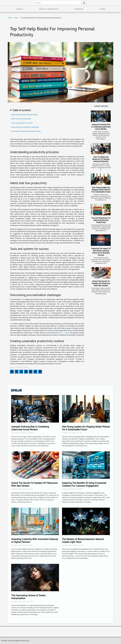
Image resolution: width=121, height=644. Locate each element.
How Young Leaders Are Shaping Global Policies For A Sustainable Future (101, 190)
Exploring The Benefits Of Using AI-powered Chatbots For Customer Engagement (84, 484)
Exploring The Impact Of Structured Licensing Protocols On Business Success (101, 252)
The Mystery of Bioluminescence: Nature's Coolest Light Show (83, 541)
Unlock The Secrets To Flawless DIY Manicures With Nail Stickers (101, 283)
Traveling (79, 9)
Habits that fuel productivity (21, 119)
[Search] (58, 3)
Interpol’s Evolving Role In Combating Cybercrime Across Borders (101, 127)
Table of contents (22, 110)
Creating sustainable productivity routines (26, 131)
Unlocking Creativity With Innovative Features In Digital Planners (35, 541)
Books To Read (63, 333)
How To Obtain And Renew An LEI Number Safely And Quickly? (101, 159)
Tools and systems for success (22, 123)
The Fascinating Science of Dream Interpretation (28, 597)
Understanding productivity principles (24, 115)
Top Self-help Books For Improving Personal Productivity (101, 220)
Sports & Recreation (49, 9)
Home (10, 18)
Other (102, 9)
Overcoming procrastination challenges (25, 127)
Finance (19, 9)
